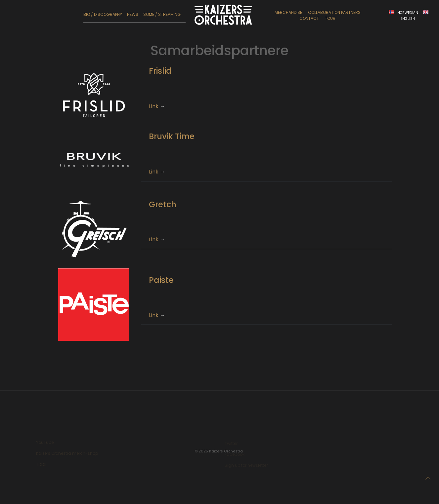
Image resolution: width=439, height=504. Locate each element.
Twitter (231, 444)
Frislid (160, 71)
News (133, 14)
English (408, 19)
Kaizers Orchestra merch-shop (67, 454)
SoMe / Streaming (162, 14)
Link (154, 106)
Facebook (235, 455)
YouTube (45, 443)
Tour (330, 18)
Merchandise (288, 12)
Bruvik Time (172, 136)
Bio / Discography (103, 14)
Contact (309, 18)
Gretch (163, 204)
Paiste (161, 280)
